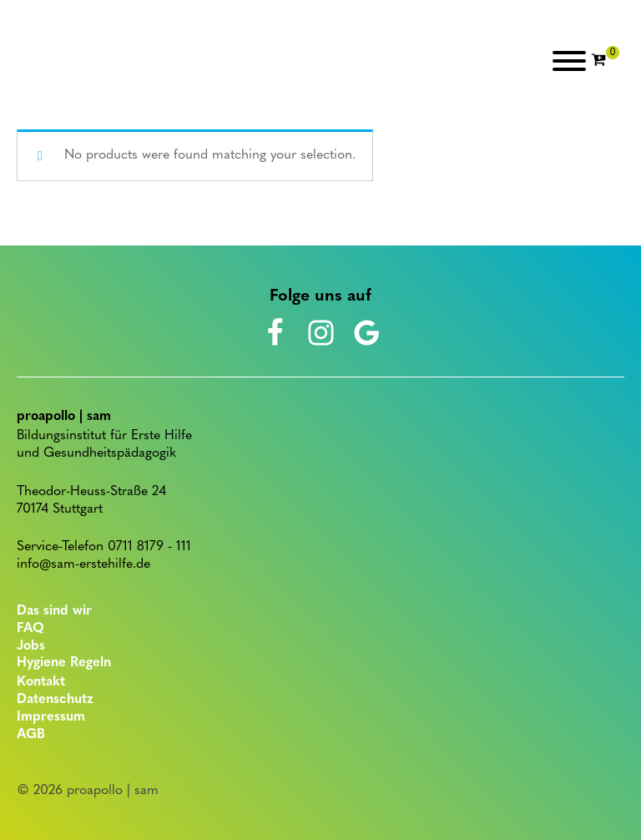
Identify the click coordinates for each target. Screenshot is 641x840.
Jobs (31, 646)
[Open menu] (569, 61)
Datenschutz (55, 700)
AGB (31, 735)
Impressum (51, 717)
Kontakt (41, 682)
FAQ (30, 629)
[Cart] (605, 61)
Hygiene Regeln (64, 663)
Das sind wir (54, 611)
